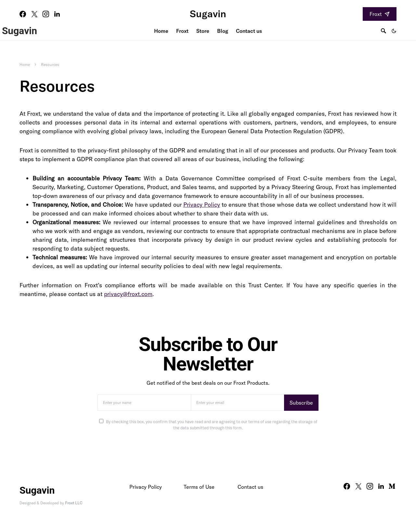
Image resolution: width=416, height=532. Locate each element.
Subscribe (301, 403)
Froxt (380, 14)
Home (25, 65)
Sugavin (208, 14)
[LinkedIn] (57, 14)
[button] (394, 31)
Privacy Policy (202, 205)
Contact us (250, 487)
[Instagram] (46, 14)
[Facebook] (23, 14)
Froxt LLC (74, 503)
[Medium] (392, 486)
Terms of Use (199, 487)
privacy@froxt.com (128, 294)
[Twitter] (34, 14)
